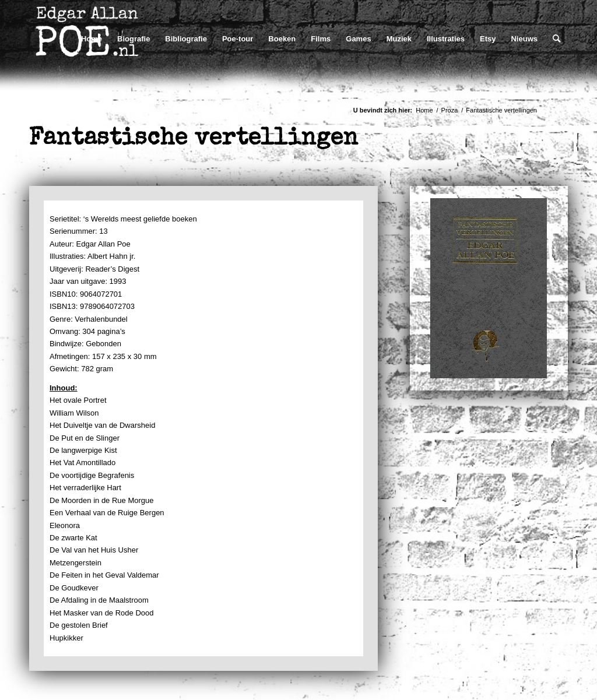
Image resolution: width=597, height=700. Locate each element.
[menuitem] (92, 39)
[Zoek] (556, 39)
